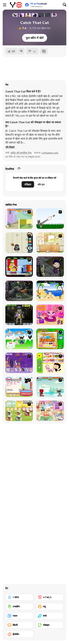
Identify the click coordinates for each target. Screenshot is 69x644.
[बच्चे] (50, 616)
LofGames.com (50, 153)
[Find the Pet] (50, 339)
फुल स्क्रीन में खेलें (35, 38)
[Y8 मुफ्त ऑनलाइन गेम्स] (16, 5)
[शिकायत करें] (32, 51)
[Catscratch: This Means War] (19, 363)
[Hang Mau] (19, 387)
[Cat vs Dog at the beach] (50, 291)
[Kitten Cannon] (50, 219)
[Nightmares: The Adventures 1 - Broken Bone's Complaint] (50, 267)
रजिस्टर (28, 184)
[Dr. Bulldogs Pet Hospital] (19, 411)
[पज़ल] (19, 616)
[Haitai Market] (50, 363)
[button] (10, 147)
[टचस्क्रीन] (19, 606)
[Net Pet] (50, 243)
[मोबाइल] (50, 625)
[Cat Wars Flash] (50, 387)
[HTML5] (50, 597)
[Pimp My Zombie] (19, 315)
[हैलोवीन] (19, 634)
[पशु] (50, 606)
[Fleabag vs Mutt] (19, 219)
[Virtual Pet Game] (19, 267)
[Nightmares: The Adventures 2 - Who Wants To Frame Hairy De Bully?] (19, 291)
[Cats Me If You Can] (19, 243)
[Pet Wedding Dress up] (19, 339)
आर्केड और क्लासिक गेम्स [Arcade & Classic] (21, 153)
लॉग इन (41, 184)
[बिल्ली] (19, 625)
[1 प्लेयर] (19, 597)
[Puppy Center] (50, 411)
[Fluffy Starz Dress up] (50, 315)
